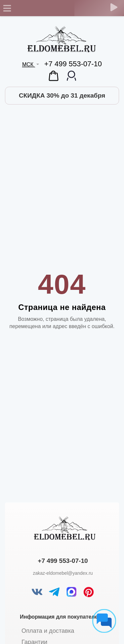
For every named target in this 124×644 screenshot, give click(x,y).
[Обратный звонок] (114, 7)
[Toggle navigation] (7, 8)
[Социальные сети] (104, 621)
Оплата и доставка (48, 631)
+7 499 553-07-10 (73, 64)
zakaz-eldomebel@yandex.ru (63, 573)
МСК (29, 64)
